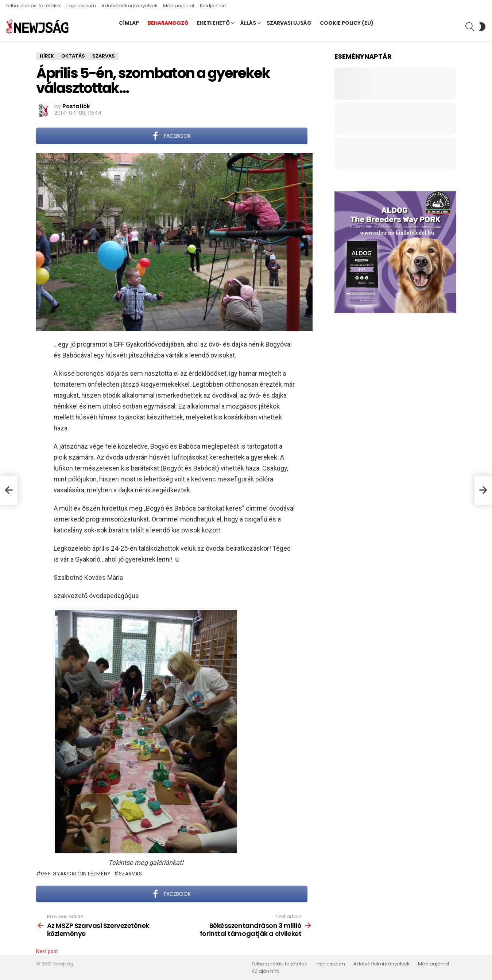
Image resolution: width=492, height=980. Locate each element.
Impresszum (81, 6)
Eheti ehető (213, 23)
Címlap (129, 23)
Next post (47, 951)
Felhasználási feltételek (33, 6)
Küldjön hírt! (214, 6)
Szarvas (131, 874)
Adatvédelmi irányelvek (129, 6)
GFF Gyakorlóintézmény (76, 874)
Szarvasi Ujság (289, 23)
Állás (248, 23)
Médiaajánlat (179, 6)
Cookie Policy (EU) (347, 23)
